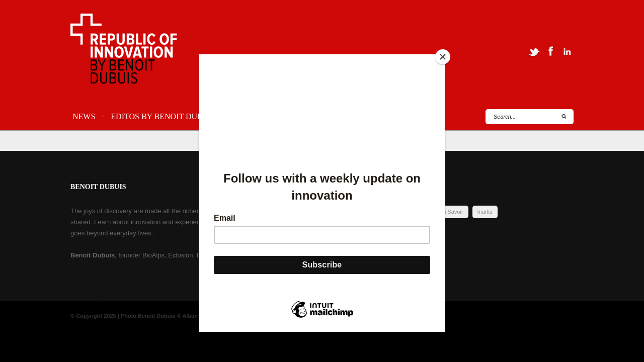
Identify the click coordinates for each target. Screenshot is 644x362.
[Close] (443, 57)
